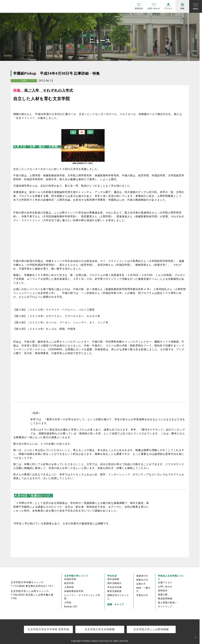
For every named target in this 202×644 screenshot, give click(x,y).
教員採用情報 (165, 599)
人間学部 (69, 587)
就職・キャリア (116, 604)
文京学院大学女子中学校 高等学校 (48, 629)
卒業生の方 (142, 595)
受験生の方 (142, 580)
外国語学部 (70, 579)
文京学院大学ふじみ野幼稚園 (151, 629)
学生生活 (112, 576)
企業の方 (141, 584)
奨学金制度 (113, 579)
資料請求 (163, 591)
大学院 (68, 603)
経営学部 (69, 583)
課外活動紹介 (114, 583)
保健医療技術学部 (74, 591)
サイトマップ (165, 607)
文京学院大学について (76, 576)
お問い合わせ (165, 587)
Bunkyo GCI (71, 607)
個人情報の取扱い (168, 603)
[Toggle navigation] (196, 6)
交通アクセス (165, 582)
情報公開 (163, 595)
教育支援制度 (114, 591)
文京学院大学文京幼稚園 (100, 629)
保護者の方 (142, 576)
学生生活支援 (114, 587)
